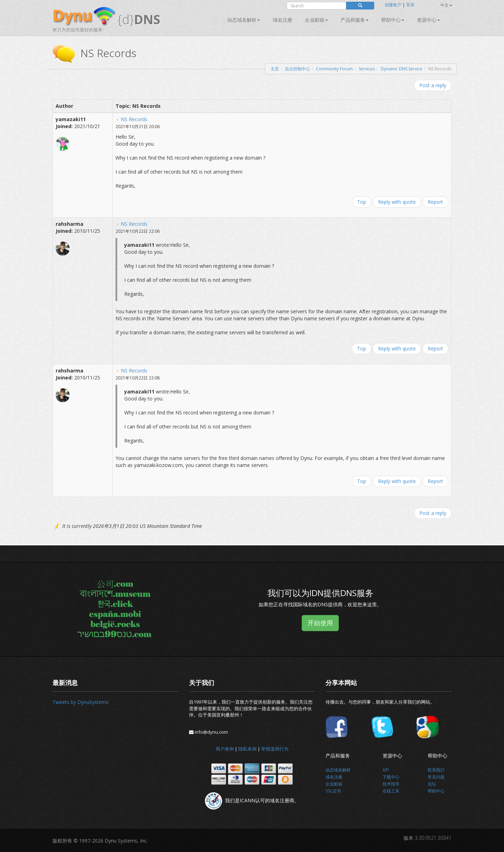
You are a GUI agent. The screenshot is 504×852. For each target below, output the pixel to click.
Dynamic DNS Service (402, 69)
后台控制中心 (297, 69)
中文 (446, 5)
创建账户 (393, 5)
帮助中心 (393, 20)
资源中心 (428, 20)
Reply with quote (397, 202)
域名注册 (282, 20)
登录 (410, 5)
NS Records (134, 119)
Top (362, 202)
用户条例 (225, 749)
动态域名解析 (244, 20)
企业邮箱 (316, 20)
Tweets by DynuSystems (80, 702)
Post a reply (433, 85)
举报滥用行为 (275, 749)
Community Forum (334, 69)
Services (367, 69)
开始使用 (320, 623)
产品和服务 (355, 20)
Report (435, 202)
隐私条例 (247, 749)
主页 (275, 69)
